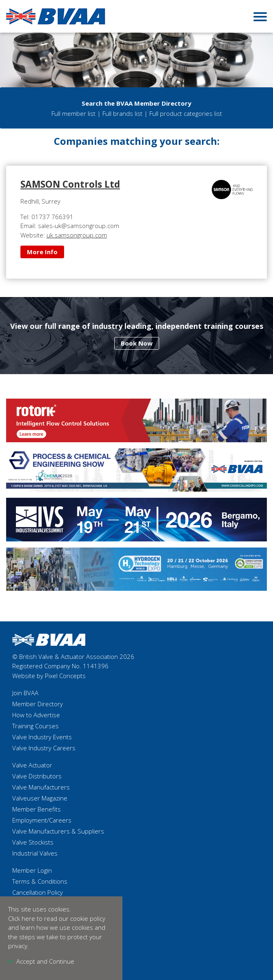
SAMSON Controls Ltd (70, 184)
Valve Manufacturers (41, 787)
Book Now (137, 343)
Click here (22, 918)
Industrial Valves (35, 853)
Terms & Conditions (40, 881)
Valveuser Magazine (40, 798)
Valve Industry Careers (44, 748)
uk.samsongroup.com (77, 235)
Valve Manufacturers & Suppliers (58, 831)
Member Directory (38, 704)
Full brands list (122, 113)
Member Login (32, 870)
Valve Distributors (37, 776)
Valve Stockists (33, 842)
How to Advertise (36, 715)
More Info (42, 252)
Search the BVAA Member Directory (136, 103)
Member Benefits (37, 809)
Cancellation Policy (38, 892)
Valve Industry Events (42, 737)
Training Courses (36, 726)
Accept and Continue (45, 961)
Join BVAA (25, 693)
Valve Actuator (32, 765)
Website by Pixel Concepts (49, 676)
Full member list (73, 113)
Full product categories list (186, 113)
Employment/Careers (42, 820)
